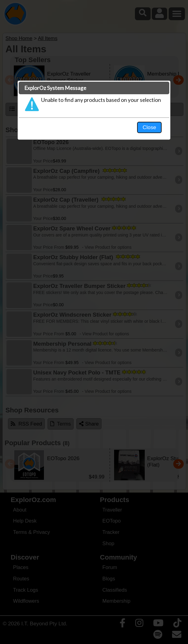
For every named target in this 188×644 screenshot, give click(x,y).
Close (149, 127)
